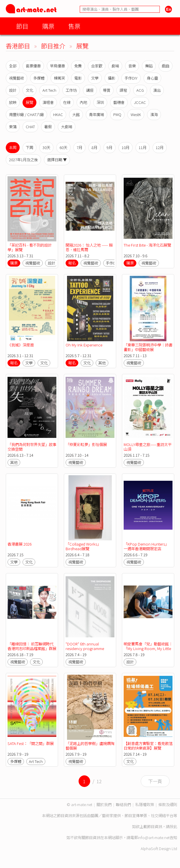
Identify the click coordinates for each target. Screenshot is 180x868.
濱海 (154, 114)
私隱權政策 (145, 804)
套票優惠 (33, 66)
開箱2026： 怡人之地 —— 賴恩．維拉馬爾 (89, 247)
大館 (76, 114)
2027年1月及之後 (23, 160)
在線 (67, 102)
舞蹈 (149, 66)
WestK (136, 114)
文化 (29, 90)
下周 (29, 147)
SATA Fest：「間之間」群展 (31, 743)
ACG (140, 90)
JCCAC (140, 102)
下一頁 (155, 781)
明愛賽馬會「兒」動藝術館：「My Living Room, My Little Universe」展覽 (148, 648)
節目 (22, 26)
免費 (78, 66)
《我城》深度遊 (21, 345)
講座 (90, 90)
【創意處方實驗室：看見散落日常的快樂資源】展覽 (148, 746)
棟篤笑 (59, 78)
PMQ (117, 114)
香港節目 (18, 46)
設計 (13, 90)
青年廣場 (97, 114)
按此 (173, 826)
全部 (13, 66)
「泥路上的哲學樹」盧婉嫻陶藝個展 (90, 746)
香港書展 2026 (20, 544)
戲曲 (166, 66)
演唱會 (48, 102)
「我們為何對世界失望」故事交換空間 (32, 447)
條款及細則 (168, 804)
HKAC (58, 114)
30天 (46, 147)
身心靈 (152, 78)
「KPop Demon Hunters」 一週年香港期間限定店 (146, 546)
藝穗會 (119, 102)
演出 (157, 90)
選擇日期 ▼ (57, 160)
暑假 (48, 127)
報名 (72, 263)
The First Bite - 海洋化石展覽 (147, 245)
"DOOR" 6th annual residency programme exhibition (85, 648)
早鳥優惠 (57, 66)
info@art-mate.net (154, 837)
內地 (83, 102)
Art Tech (49, 90)
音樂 (132, 66)
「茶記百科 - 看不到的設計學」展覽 (30, 247)
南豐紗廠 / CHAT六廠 (26, 114)
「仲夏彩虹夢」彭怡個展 (86, 444)
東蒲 (13, 127)
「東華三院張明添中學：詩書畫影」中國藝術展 (148, 347)
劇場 (115, 66)
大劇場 (67, 127)
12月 (160, 147)
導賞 (107, 90)
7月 (79, 147)
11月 (143, 147)
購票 (48, 26)
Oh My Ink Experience (84, 345)
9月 (110, 147)
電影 (78, 78)
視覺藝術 (16, 78)
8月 (94, 147)
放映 (13, 102)
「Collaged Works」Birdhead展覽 (83, 546)
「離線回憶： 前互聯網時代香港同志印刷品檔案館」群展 (32, 646)
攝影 (112, 78)
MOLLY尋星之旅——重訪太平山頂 (148, 447)
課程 (123, 90)
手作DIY (131, 78)
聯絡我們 (123, 804)
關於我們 (104, 804)
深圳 (100, 102)
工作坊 (71, 90)
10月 (126, 147)
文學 (95, 78)
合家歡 (97, 66)
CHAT (30, 127)
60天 (63, 147)
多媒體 (39, 78)
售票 (74, 26)
